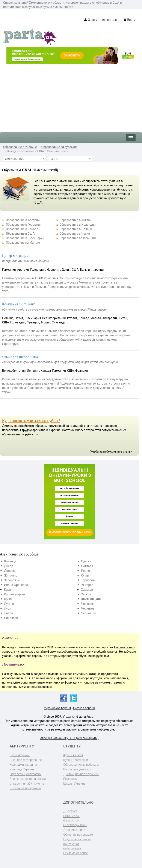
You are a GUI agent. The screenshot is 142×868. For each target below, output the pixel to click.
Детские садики (74, 830)
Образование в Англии (75, 220)
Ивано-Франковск (17, 585)
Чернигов (88, 608)
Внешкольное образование (28, 779)
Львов (9, 613)
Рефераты (70, 779)
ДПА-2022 (70, 811)
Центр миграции (15, 256)
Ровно (85, 571)
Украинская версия (57, 708)
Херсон (86, 594)
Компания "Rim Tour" (19, 304)
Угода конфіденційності (79, 717)
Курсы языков (73, 755)
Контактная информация (72, 846)
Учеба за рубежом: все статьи (111, 451)
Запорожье (12, 580)
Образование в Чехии (75, 234)
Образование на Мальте (23, 243)
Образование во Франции (78, 238)
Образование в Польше (76, 229)
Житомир (11, 575)
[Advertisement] (71, 96)
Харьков (87, 590)
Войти (130, 20)
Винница (10, 561)
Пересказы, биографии (26, 774)
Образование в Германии (24, 225)
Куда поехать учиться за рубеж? (31, 421)
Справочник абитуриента (27, 783)
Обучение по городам (78, 835)
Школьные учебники (77, 769)
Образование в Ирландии (77, 225)
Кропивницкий (14, 594)
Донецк (9, 571)
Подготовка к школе (77, 839)
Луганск (10, 604)
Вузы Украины (20, 755)
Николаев (11, 618)
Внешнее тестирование (26, 760)
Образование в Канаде (22, 229)
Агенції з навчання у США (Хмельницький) (69, 738)
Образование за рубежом (59, 147)
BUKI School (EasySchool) (72, 818)
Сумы (85, 575)
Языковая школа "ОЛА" (21, 357)
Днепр (9, 566)
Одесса (86, 561)
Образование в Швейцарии (25, 238)
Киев (8, 590)
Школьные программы (26, 788)
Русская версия (84, 708)
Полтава (87, 566)
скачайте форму (45, 652)
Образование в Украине (20, 147)
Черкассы (88, 604)
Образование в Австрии (23, 220)
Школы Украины (75, 783)
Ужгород (87, 585)
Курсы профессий (76, 760)
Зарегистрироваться (100, 20)
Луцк (8, 608)
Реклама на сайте (76, 853)
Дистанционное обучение (81, 774)
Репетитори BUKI (75, 825)
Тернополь (89, 580)
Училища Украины (22, 769)
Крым (8, 599)
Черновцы (88, 613)
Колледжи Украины (23, 765)
